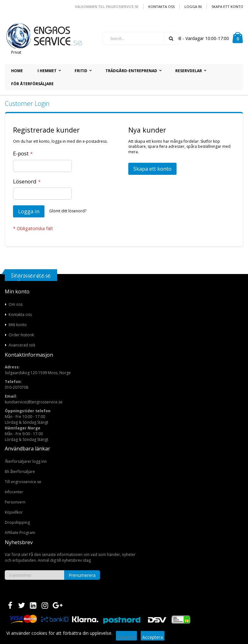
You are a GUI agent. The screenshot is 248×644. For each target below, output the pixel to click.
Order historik (21, 335)
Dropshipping (17, 522)
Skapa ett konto (227, 7)
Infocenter (14, 492)
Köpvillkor (14, 512)
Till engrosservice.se (23, 482)
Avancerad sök (22, 345)
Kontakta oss (161, 7)
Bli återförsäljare (20, 472)
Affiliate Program (20, 533)
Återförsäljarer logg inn (26, 461)
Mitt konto (18, 325)
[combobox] (140, 38)
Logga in (193, 7)
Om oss (16, 304)
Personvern (15, 502)
